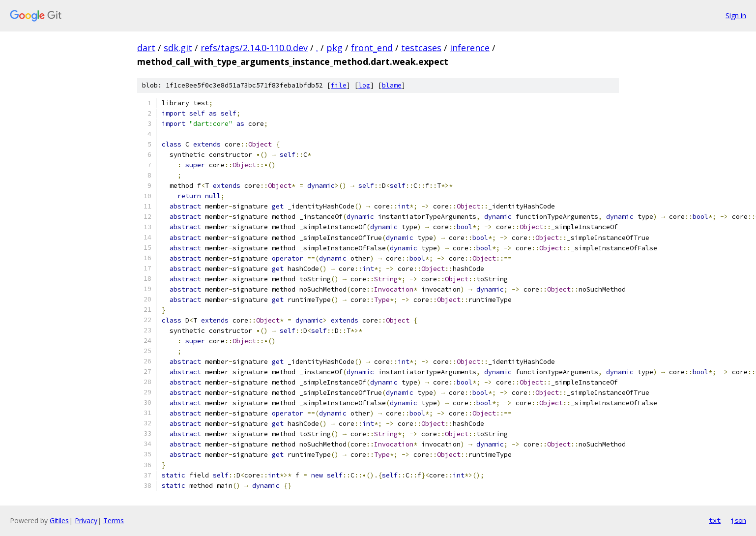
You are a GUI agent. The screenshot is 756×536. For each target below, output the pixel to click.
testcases (421, 48)
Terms (114, 521)
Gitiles (59, 521)
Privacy (86, 521)
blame (392, 85)
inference (470, 48)
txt (715, 520)
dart (146, 48)
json (738, 520)
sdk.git (178, 48)
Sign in (736, 15)
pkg (334, 48)
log (364, 85)
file (339, 85)
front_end (372, 48)
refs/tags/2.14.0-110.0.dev (254, 48)
